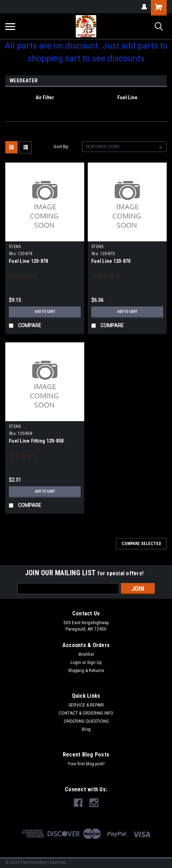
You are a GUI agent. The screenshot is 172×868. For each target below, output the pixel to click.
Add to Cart (45, 312)
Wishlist (86, 654)
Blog (86, 729)
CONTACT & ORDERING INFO (86, 713)
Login (76, 663)
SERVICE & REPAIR (86, 705)
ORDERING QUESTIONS (86, 721)
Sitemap (58, 862)
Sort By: (61, 147)
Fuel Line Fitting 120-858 (36, 441)
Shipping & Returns (86, 671)
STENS (15, 247)
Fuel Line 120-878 (28, 261)
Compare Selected (141, 544)
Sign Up (94, 663)
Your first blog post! (86, 764)
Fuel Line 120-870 (111, 261)
